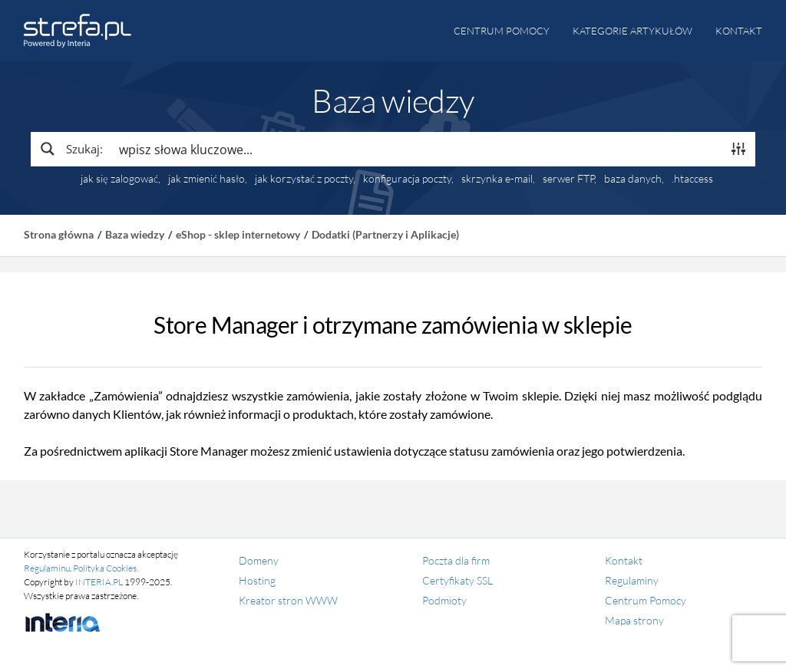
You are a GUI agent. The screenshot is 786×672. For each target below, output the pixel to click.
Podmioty (444, 600)
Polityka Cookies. (106, 568)
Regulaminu (47, 568)
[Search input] (416, 149)
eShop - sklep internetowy (238, 234)
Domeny (259, 560)
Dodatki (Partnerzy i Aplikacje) (385, 234)
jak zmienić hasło (206, 179)
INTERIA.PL (99, 582)
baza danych (633, 179)
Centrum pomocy (502, 31)
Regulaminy (632, 580)
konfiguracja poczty (407, 179)
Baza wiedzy (135, 234)
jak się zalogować (119, 179)
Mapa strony (634, 620)
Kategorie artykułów (632, 31)
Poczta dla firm (456, 560)
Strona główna (59, 234)
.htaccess (692, 179)
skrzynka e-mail (497, 179)
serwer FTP (568, 179)
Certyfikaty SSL (457, 580)
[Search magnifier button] (71, 149)
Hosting (257, 580)
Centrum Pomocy (646, 600)
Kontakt (739, 31)
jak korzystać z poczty (304, 179)
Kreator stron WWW (288, 600)
